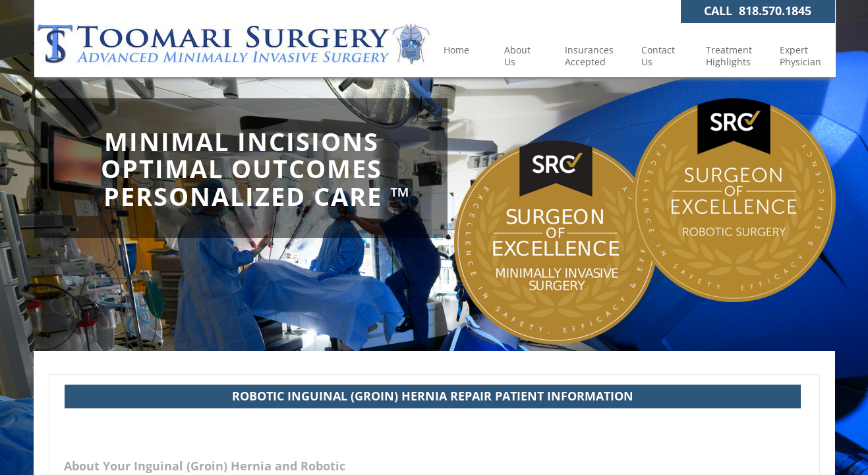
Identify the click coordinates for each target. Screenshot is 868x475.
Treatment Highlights (729, 56)
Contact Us (658, 56)
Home (456, 50)
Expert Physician (800, 56)
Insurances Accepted (589, 56)
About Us (517, 56)
